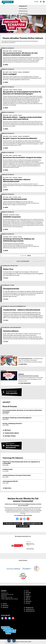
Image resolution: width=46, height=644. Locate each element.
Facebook (18, 519)
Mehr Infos (8, 488)
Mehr (7, 278)
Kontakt (36, 2)
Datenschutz (25, 642)
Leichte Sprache (23, 9)
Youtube (28, 519)
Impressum (18, 642)
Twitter (25, 519)
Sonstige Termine (10, 436)
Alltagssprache (23, 6)
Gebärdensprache (23, 11)
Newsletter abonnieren (13, 524)
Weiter (29, 256)
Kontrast (23, 13)
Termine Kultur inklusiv (12, 433)
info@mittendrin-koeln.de (11, 599)
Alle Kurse (8, 430)
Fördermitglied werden (34, 524)
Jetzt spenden (23, 526)
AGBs (30, 642)
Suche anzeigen (41, 2)
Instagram (21, 519)
